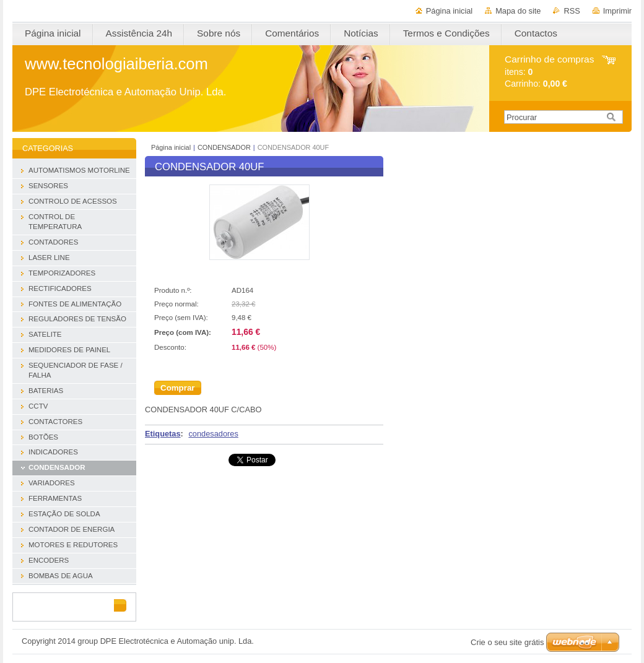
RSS (572, 11)
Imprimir (617, 11)
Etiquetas (163, 434)
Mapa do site (518, 11)
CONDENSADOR (224, 147)
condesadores (213, 434)
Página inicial (449, 11)
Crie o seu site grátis (507, 642)
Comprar (178, 388)
